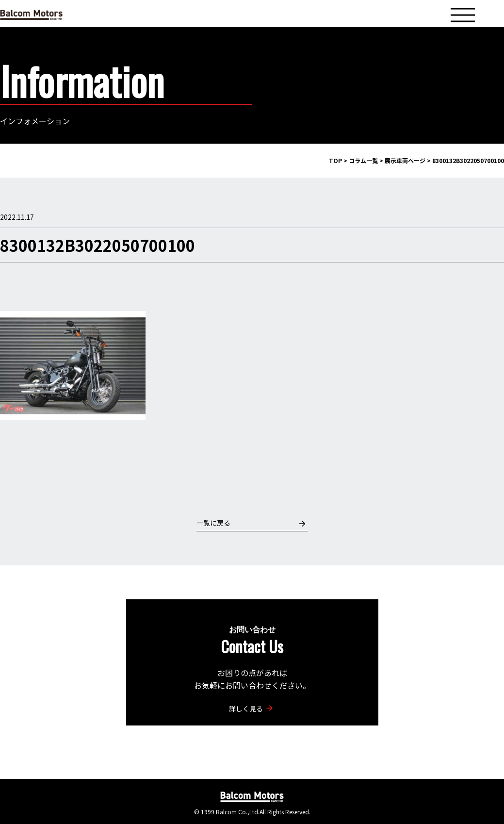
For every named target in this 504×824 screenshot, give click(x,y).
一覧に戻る (251, 523)
